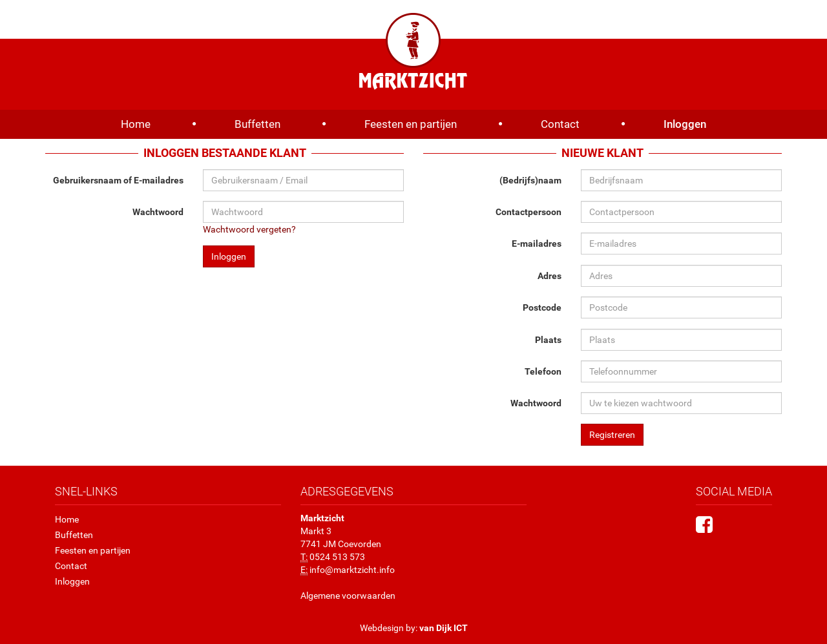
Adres (550, 276)
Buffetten (257, 124)
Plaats (548, 340)
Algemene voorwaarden (348, 596)
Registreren (612, 435)
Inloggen (685, 124)
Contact (560, 124)
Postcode (542, 307)
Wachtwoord (158, 212)
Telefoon (543, 371)
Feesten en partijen (411, 124)
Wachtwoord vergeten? (249, 229)
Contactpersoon (529, 212)
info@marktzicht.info (352, 570)
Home (136, 124)
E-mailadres (537, 244)
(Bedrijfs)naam (530, 180)
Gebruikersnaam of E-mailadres (118, 180)
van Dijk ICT (444, 628)
